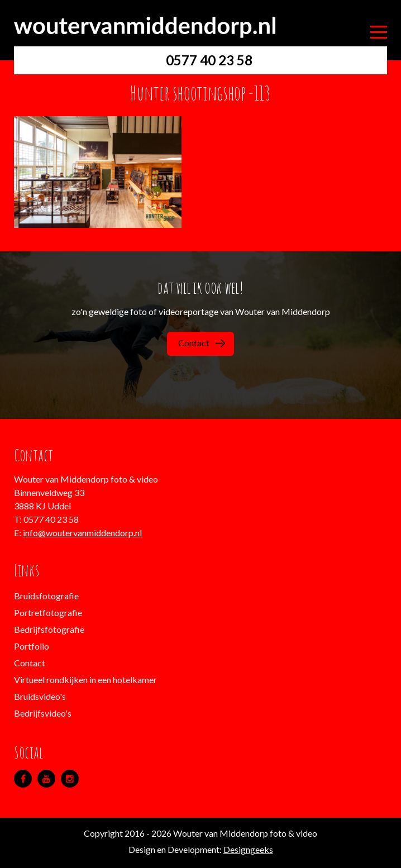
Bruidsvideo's (40, 696)
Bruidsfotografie (46, 596)
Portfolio (32, 646)
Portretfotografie (48, 612)
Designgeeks (248, 849)
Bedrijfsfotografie (49, 629)
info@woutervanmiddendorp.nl (82, 533)
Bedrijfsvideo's (43, 713)
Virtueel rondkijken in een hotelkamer (85, 679)
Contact (202, 343)
